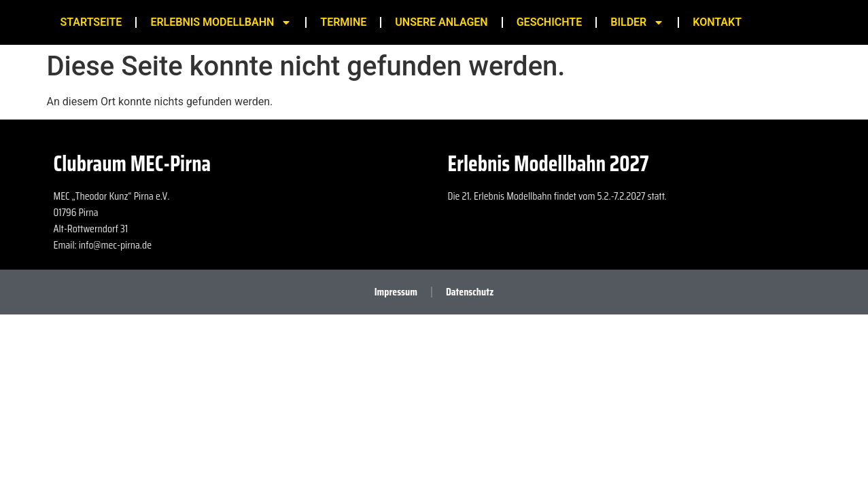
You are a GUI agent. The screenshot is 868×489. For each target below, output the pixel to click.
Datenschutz (470, 292)
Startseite (91, 22)
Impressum (396, 292)
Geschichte (550, 22)
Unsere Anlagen (441, 22)
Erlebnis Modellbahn (221, 22)
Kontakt (717, 22)
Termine (343, 22)
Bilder (637, 22)
